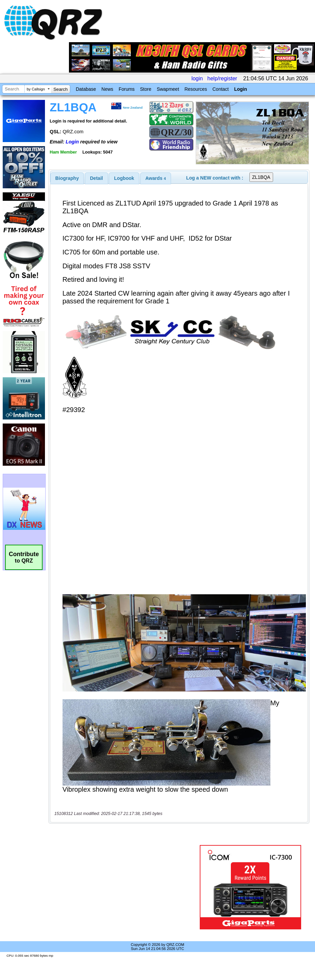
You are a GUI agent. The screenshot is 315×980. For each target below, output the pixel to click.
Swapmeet (168, 89)
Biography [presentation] (67, 178)
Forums (127, 89)
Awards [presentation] (156, 178)
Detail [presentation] (96, 178)
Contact (220, 89)
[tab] (67, 178)
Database (86, 89)
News (107, 89)
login (197, 78)
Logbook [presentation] (124, 178)
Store (146, 89)
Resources (196, 89)
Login (241, 89)
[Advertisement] (125, 887)
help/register (222, 78)
